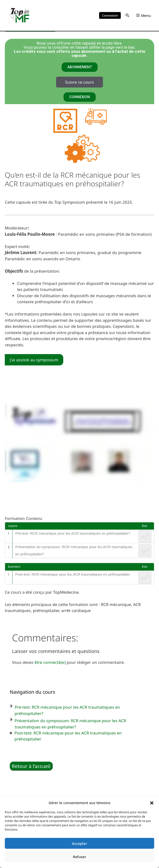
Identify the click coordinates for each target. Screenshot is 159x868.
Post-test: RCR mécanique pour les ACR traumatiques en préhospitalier (73, 574)
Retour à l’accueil (31, 766)
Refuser (79, 857)
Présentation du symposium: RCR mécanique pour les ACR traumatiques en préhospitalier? (74, 550)
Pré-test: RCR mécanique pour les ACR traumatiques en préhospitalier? (73, 533)
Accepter (79, 843)
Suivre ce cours (80, 82)
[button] (152, 803)
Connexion (110, 15)
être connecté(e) (50, 662)
